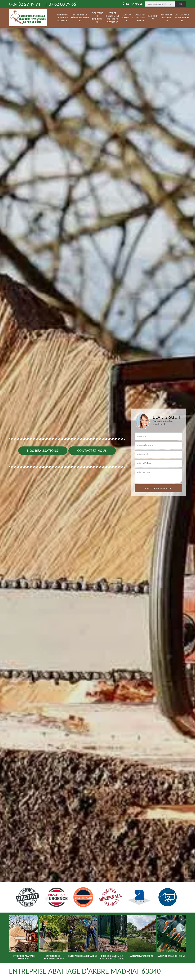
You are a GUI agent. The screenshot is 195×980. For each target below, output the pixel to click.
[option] (97, 490)
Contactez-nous (92, 451)
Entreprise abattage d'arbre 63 (63, 18)
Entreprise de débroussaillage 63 (80, 18)
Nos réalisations (43, 451)
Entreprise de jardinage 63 (97, 18)
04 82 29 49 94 (24, 4)
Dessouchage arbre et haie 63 (182, 18)
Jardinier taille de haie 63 (140, 18)
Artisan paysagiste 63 (127, 18)
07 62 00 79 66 (60, 4)
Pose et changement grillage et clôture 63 (112, 18)
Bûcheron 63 (153, 18)
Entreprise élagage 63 (167, 18)
